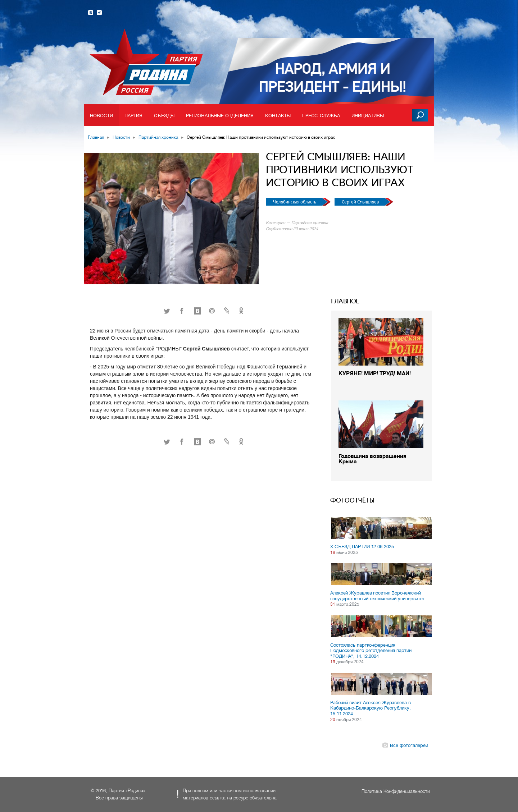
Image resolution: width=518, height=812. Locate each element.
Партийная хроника (158, 137)
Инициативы (368, 116)
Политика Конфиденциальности (396, 791)
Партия (134, 116)
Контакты (278, 116)
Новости (101, 116)
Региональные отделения (220, 116)
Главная (96, 137)
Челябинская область (295, 202)
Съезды (164, 116)
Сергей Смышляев (361, 202)
